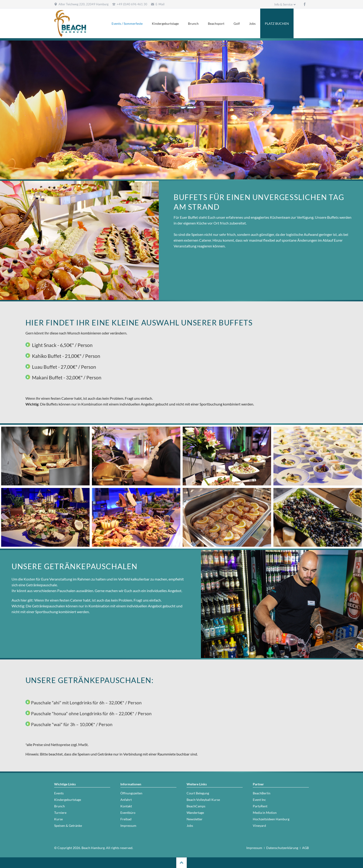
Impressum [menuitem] (254, 848)
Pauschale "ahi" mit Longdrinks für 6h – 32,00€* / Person (86, 703)
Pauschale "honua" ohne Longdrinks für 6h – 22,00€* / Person (91, 714)
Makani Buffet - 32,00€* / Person (67, 377)
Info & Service (283, 4)
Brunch (193, 23)
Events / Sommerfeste (127, 23)
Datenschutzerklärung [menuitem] (282, 848)
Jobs (252, 23)
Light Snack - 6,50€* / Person (62, 345)
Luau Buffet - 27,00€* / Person (64, 367)
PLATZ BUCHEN (277, 23)
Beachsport (216, 23)
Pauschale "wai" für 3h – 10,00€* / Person (72, 724)
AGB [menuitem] (305, 848)
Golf (237, 23)
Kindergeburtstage (165, 23)
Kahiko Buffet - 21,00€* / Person (66, 356)
